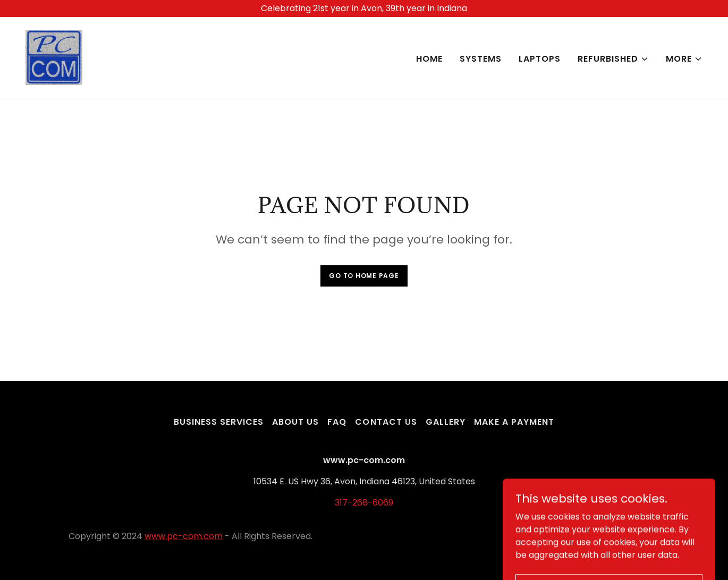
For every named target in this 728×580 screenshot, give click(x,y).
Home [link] (429, 59)
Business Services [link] (219, 422)
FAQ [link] (337, 422)
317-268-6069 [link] (364, 503)
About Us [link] (295, 422)
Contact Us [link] (386, 422)
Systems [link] (481, 59)
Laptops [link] (540, 59)
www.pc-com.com (184, 536)
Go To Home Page (364, 276)
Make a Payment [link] (514, 422)
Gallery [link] (446, 422)
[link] (54, 57)
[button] (613, 59)
